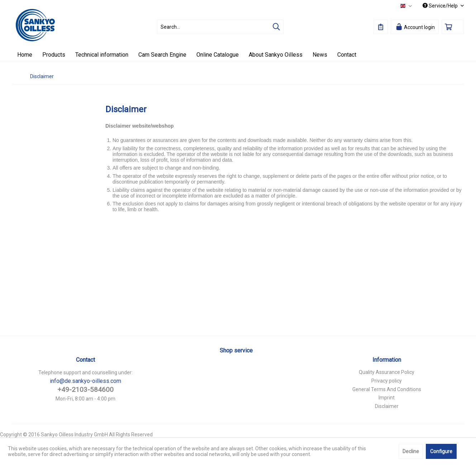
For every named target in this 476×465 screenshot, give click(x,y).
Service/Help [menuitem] (441, 6)
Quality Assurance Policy (387, 372)
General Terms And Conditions (387, 389)
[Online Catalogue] (218, 55)
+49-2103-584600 (85, 390)
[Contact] (347, 55)
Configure (441, 451)
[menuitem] (220, 27)
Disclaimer (387, 406)
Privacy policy (387, 381)
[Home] (25, 55)
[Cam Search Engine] (162, 55)
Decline (411, 451)
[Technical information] (102, 55)
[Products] (54, 55)
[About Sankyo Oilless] (276, 55)
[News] (320, 55)
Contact (85, 360)
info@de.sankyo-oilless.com (85, 381)
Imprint (387, 398)
